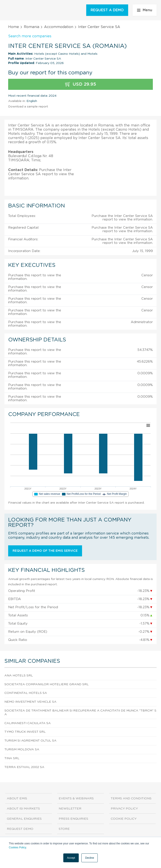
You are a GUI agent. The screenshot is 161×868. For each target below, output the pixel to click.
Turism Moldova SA (22, 749)
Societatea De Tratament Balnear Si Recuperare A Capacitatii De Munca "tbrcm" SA (80, 713)
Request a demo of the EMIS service (45, 551)
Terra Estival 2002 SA (24, 767)
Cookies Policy (17, 847)
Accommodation (59, 27)
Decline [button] (90, 858)
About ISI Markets (23, 809)
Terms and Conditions (131, 798)
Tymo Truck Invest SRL (25, 732)
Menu (145, 10)
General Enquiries (24, 819)
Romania (32, 27)
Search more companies (30, 36)
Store (64, 829)
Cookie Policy (124, 819)
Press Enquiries (73, 819)
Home (14, 27)
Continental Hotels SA (26, 693)
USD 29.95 (81, 84)
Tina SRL (12, 758)
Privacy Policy (124, 809)
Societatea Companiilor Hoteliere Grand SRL (47, 684)
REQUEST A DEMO (107, 10)
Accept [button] (71, 858)
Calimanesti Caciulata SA (28, 723)
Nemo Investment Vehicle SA (30, 702)
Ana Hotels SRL (19, 676)
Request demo (20, 829)
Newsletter (70, 809)
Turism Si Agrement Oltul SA (30, 741)
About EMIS (17, 798)
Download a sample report (28, 107)
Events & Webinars (76, 798)
